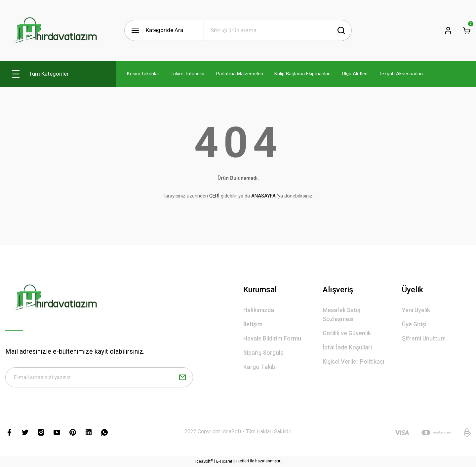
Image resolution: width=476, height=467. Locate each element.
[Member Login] (448, 30)
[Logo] (55, 30)
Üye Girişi (414, 324)
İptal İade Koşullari (347, 347)
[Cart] (467, 30)
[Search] (278, 30)
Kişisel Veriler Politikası (353, 361)
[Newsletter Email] (99, 378)
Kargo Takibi (260, 367)
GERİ (214, 196)
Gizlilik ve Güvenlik (347, 333)
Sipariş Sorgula (263, 353)
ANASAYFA (263, 196)
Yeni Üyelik (416, 310)
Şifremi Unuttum (424, 338)
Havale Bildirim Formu (272, 338)
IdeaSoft (204, 462)
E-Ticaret (224, 462)
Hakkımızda (259, 310)
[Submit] (182, 378)
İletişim (253, 324)
